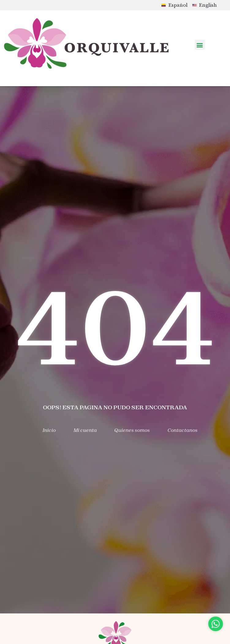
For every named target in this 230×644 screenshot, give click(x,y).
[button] (200, 45)
